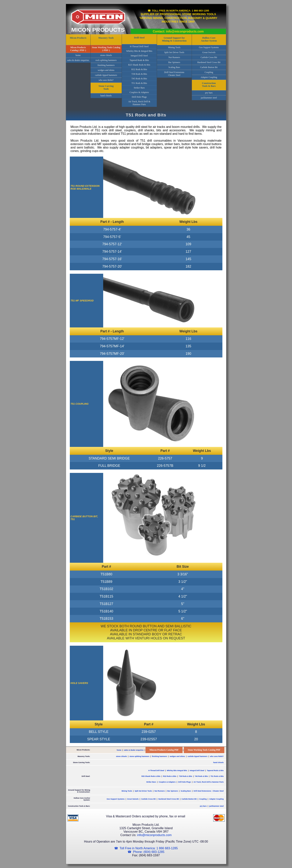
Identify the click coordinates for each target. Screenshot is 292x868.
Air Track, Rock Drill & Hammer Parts (139, 103)
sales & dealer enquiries (78, 60)
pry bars (209, 93)
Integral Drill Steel (139, 56)
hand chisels (106, 96)
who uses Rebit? (106, 80)
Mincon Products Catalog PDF (164, 750)
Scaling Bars (174, 67)
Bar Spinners (174, 62)
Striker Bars (139, 88)
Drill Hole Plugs (139, 97)
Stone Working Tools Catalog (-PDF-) (106, 49)
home (78, 55)
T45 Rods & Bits (139, 79)
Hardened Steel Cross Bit (209, 62)
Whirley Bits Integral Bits (177, 771)
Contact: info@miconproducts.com (178, 31)
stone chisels (106, 55)
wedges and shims (106, 70)
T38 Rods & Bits (139, 74)
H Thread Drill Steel (139, 46)
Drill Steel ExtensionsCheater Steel (174, 74)
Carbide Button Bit (209, 67)
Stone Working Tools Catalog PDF (204, 750)
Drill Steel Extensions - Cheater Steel (209, 791)
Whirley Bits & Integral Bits (139, 51)
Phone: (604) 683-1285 (149, 852)
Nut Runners (174, 57)
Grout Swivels (209, 52)
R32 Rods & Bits (139, 69)
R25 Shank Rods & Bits (139, 65)
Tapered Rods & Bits (139, 60)
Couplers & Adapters (139, 92)
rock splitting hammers (106, 60)
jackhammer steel (209, 98)
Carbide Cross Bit (209, 57)
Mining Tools (174, 47)
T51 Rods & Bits (139, 83)
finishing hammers (106, 65)
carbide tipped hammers (106, 75)
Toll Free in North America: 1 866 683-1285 (180, 11)
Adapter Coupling (209, 77)
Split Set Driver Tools (174, 52)
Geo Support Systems (209, 47)
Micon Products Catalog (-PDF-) (78, 49)
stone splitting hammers (139, 756)
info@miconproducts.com (154, 835)
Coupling (209, 72)
